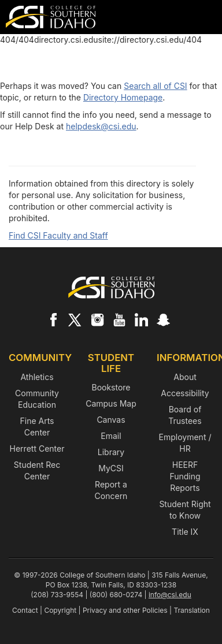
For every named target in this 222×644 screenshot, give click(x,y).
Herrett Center (37, 448)
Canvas (111, 420)
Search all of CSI (155, 86)
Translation (192, 610)
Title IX (185, 532)
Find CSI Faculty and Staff (58, 235)
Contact (25, 610)
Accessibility (185, 393)
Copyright (60, 610)
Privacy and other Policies (125, 610)
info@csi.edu (170, 595)
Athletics (37, 377)
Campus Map (111, 403)
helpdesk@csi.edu (101, 126)
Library (111, 452)
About (185, 377)
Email (111, 436)
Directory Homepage (123, 97)
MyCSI (111, 468)
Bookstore (111, 387)
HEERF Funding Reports (185, 476)
